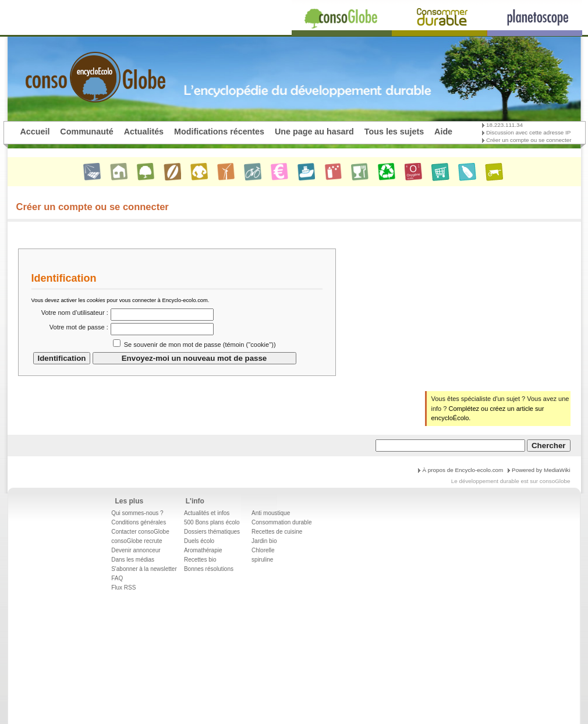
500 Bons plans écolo (212, 522)
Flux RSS (123, 588)
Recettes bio (200, 560)
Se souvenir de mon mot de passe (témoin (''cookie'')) (200, 345)
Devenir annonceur (136, 550)
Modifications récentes (219, 132)
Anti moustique (271, 513)
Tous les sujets (394, 132)
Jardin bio (264, 541)
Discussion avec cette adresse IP (528, 132)
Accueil (35, 132)
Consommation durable (281, 522)
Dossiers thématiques (212, 532)
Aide (443, 132)
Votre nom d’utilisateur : (75, 313)
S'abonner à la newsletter (144, 569)
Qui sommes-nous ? (137, 513)
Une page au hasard (314, 132)
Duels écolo (199, 541)
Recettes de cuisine (277, 532)
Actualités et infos (207, 513)
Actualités (144, 132)
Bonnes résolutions (209, 569)
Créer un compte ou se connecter (529, 140)
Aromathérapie (203, 550)
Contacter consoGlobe (140, 532)
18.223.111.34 (504, 125)
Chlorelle (263, 550)
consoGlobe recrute (137, 541)
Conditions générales (139, 522)
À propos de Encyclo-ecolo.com (463, 470)
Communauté (86, 132)
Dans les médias (133, 560)
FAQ (117, 578)
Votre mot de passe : (79, 327)
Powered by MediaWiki (541, 470)
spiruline (262, 560)
